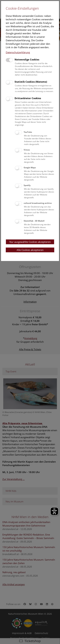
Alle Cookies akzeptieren (30, 250)
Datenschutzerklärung (18, 52)
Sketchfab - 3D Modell (34, 221)
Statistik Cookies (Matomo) (31, 82)
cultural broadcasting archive (38, 203)
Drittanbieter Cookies (28, 98)
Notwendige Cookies (27, 59)
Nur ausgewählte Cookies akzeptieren (30, 242)
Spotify (27, 185)
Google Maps (30, 168)
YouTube (28, 132)
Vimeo (27, 150)
